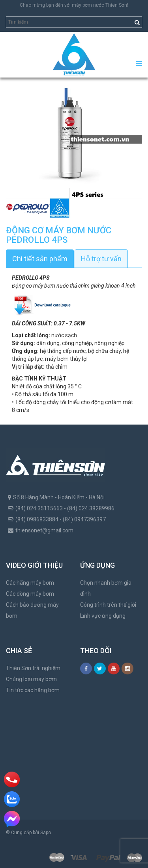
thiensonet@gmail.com (44, 530)
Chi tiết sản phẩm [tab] (40, 259)
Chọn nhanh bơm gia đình (106, 588)
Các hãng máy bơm (30, 583)
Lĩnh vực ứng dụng (103, 616)
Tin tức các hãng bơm (33, 690)
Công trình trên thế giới (108, 605)
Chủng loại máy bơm (31, 679)
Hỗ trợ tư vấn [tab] (101, 259)
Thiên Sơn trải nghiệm (33, 668)
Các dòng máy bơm (30, 594)
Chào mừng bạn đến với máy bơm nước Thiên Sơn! (74, 5)
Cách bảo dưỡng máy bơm (32, 610)
